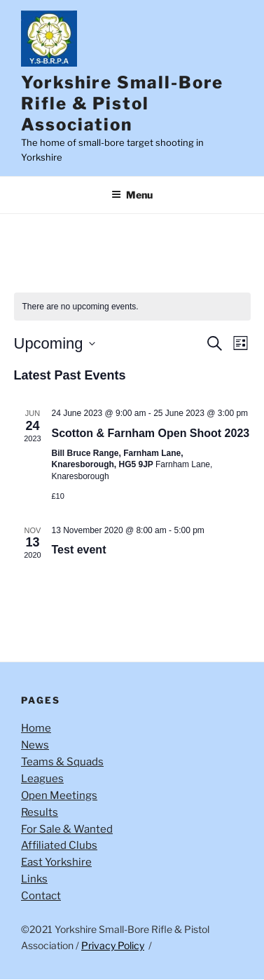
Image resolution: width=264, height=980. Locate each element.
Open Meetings (59, 796)
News (35, 745)
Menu (132, 195)
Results (40, 812)
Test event (79, 550)
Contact (41, 896)
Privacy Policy (113, 945)
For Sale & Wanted (67, 829)
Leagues (42, 779)
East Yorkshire (56, 862)
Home (36, 728)
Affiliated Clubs (59, 845)
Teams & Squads (62, 762)
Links (34, 879)
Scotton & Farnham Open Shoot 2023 (151, 433)
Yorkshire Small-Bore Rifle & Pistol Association (122, 103)
